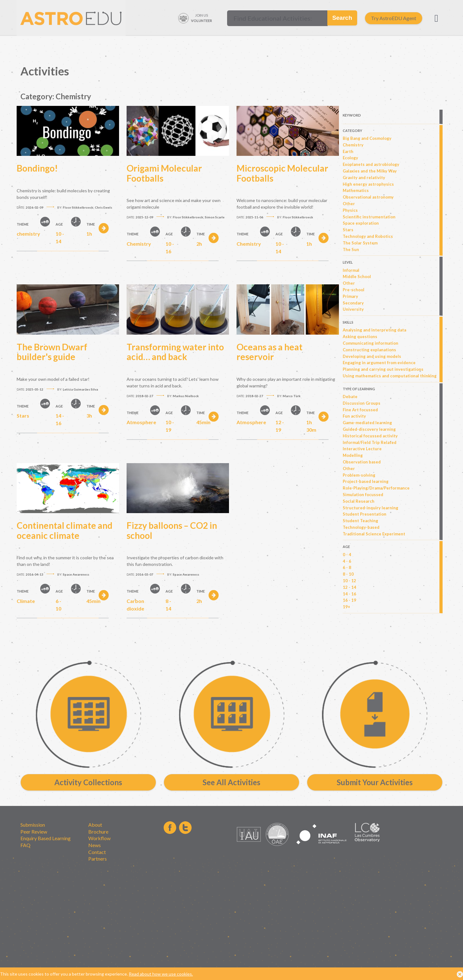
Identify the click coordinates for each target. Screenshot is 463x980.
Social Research (359, 501)
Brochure (98, 832)
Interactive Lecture (362, 449)
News (95, 845)
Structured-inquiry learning (370, 508)
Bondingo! (37, 168)
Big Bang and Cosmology (367, 138)
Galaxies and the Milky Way (370, 171)
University (353, 309)
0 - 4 (347, 555)
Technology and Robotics (368, 236)
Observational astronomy (368, 197)
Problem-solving (359, 475)
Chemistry (353, 145)
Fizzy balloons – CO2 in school (172, 530)
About (95, 825)
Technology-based (361, 527)
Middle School (357, 276)
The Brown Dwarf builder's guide (52, 352)
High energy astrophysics (368, 184)
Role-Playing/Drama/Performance (376, 488)
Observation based (362, 462)
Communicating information (370, 343)
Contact (97, 852)
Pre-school (354, 290)
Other (349, 204)
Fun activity (354, 416)
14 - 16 (349, 594)
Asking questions (360, 337)
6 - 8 (347, 567)
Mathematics (356, 190)
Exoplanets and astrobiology (371, 164)
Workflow (99, 838)
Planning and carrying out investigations (383, 369)
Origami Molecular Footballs (164, 173)
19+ (346, 607)
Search (342, 18)
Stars (348, 230)
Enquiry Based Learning (46, 838)
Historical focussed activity (370, 436)
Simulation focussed (363, 495)
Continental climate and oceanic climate (65, 530)
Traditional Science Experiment (374, 534)
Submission (33, 825)
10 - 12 (349, 581)
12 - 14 (349, 587)
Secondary (353, 303)
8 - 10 (348, 574)
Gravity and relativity (364, 178)
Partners (98, 859)
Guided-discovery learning (369, 429)
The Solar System (360, 243)
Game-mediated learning (367, 423)
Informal (351, 270)
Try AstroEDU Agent (394, 18)
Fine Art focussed (360, 410)
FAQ (25, 845)
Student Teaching (360, 521)
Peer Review (34, 832)
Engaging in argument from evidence (379, 363)
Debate (350, 397)
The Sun (351, 249)
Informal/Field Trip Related (370, 442)
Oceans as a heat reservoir (270, 352)
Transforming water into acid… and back (175, 352)
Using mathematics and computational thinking (390, 376)
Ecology (350, 158)
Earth (348, 151)
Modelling (353, 455)
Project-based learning (366, 481)
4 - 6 (347, 561)
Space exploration (361, 223)
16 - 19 (349, 600)
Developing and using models (372, 356)
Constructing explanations (369, 350)
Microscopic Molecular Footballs (282, 173)
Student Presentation (365, 514)
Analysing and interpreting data (374, 330)
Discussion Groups (362, 403)
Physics (350, 210)
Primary (350, 296)
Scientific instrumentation (369, 217)
